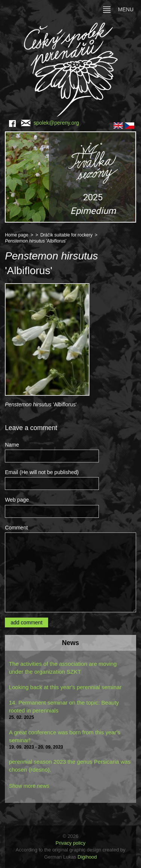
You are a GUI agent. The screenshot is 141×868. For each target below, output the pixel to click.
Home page (17, 235)
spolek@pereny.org (50, 123)
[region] (70, 177)
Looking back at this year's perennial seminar (65, 687)
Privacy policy (70, 843)
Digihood (87, 857)
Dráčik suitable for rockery (66, 235)
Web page (17, 500)
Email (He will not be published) (42, 472)
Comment (16, 528)
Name (12, 445)
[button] (70, 177)
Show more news (29, 786)
